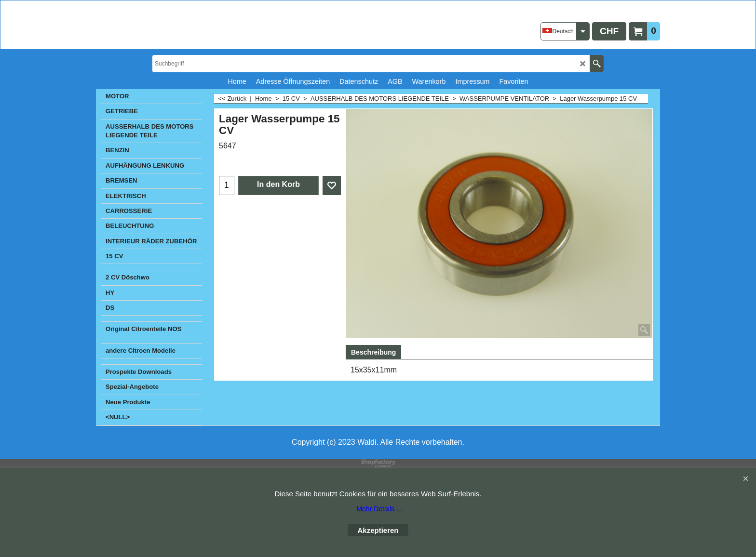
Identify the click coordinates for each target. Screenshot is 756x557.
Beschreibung (373, 352)
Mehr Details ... (379, 509)
